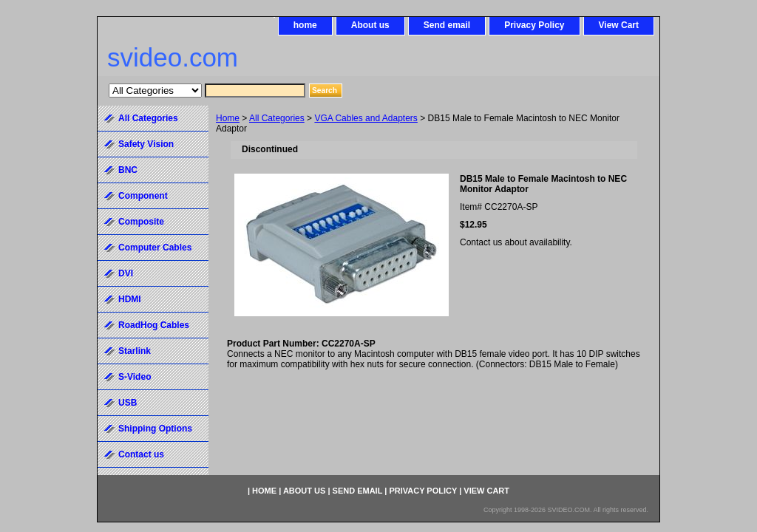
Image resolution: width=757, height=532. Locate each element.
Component (143, 196)
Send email (447, 25)
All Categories (277, 118)
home (305, 25)
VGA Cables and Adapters (366, 118)
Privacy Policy (534, 25)
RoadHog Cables (154, 325)
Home (228, 118)
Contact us (141, 454)
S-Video (135, 377)
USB (128, 403)
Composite (141, 222)
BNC (128, 170)
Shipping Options (155, 429)
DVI (126, 273)
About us (370, 25)
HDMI (130, 299)
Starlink (135, 351)
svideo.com (173, 57)
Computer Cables (155, 248)
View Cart (619, 25)
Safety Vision (146, 144)
